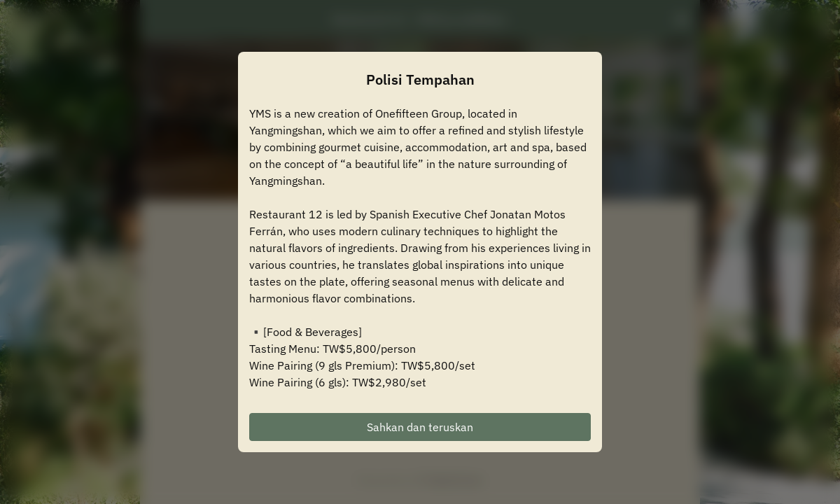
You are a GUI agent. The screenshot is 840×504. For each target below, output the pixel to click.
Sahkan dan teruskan (420, 427)
